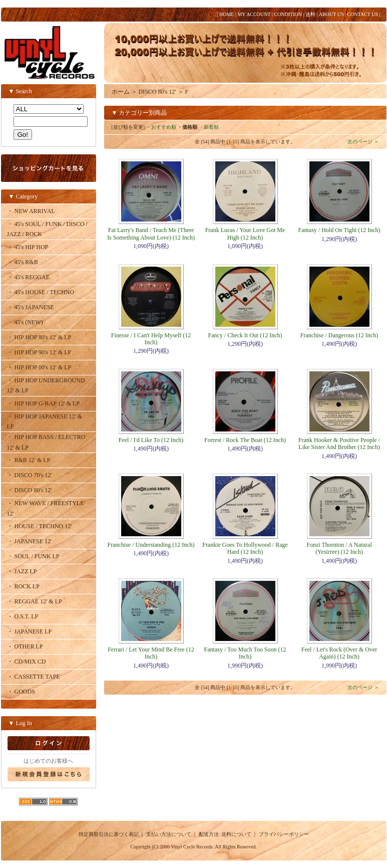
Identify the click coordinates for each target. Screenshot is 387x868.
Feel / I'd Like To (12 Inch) (151, 440)
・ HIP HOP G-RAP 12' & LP (44, 403)
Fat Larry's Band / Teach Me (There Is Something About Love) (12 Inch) (151, 234)
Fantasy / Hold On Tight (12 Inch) (339, 230)
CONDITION (288, 14)
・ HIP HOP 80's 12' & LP (39, 337)
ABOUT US (331, 14)
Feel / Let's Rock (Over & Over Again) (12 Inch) (339, 653)
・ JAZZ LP (22, 571)
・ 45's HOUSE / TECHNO (41, 292)
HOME (227, 14)
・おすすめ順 (161, 127)
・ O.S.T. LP (23, 616)
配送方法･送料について (225, 834)
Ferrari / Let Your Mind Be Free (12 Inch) (151, 653)
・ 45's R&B (23, 262)
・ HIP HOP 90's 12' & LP (39, 352)
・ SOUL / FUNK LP (33, 556)
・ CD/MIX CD (27, 662)
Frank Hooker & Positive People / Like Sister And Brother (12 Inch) (339, 444)
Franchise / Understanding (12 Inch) (151, 545)
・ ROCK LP (23, 586)
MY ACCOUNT (254, 14)
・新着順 (209, 127)
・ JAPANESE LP (30, 631)
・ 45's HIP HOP (28, 247)
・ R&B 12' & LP (29, 460)
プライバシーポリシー (284, 834)
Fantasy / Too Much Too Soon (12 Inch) (245, 653)
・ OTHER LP (25, 646)
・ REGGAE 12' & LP (35, 601)
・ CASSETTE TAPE (34, 677)
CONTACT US (362, 14)
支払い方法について (169, 834)
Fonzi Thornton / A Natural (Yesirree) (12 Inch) (339, 548)
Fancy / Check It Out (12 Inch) (245, 335)
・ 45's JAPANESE (31, 307)
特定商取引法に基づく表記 (109, 834)
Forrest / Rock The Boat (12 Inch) (245, 440)
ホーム (121, 92)
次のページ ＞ (363, 142)
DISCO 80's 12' (157, 92)
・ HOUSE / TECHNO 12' (40, 526)
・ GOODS (21, 692)
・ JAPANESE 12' (30, 541)
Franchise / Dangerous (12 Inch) (339, 335)
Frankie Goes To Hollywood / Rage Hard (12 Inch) (245, 548)
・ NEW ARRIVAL (31, 211)
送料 (310, 14)
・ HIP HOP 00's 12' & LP (39, 367)
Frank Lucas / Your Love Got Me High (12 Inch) (245, 234)
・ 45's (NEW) (25, 322)
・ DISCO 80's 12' (30, 490)
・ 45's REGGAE (29, 277)
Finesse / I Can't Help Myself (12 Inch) (151, 339)
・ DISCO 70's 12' (30, 475)
